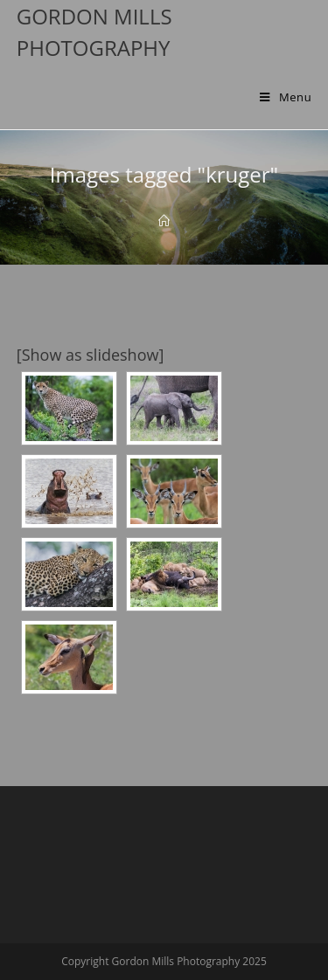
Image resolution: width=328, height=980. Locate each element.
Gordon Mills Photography (94, 32)
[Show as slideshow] (91, 355)
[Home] (164, 221)
